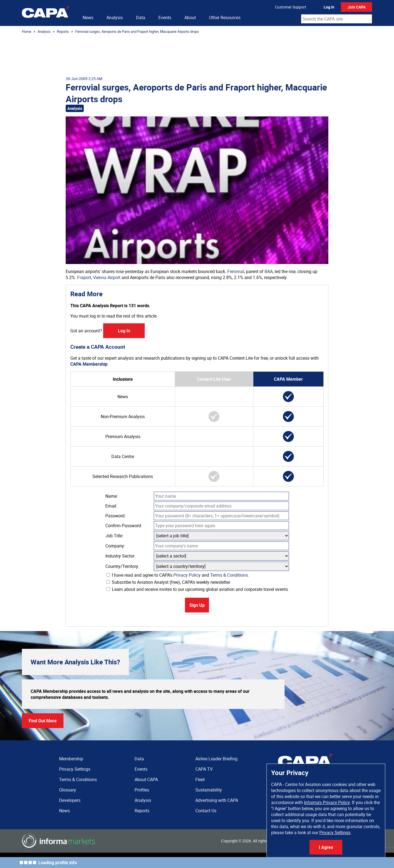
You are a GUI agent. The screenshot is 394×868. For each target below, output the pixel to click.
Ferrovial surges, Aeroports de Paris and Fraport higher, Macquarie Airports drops (137, 31)
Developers (70, 800)
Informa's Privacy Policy (327, 802)
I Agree (326, 847)
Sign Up (197, 605)
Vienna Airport (107, 277)
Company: (115, 546)
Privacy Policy (187, 575)
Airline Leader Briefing (216, 759)
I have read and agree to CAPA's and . (178, 575)
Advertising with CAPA (217, 800)
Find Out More (43, 721)
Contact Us (206, 811)
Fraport (84, 277)
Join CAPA (357, 7)
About (190, 17)
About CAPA (146, 779)
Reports (63, 31)
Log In (329, 7)
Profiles (142, 790)
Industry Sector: (120, 556)
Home (27, 31)
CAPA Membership (89, 364)
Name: (112, 496)
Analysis (115, 17)
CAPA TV (204, 769)
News (88, 17)
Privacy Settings (335, 832)
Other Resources (225, 17)
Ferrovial (236, 271)
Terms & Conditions (229, 575)
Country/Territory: (122, 566)
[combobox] (337, 19)
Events (165, 17)
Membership (71, 759)
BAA (269, 271)
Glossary (68, 790)
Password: (115, 516)
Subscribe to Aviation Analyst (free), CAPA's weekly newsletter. (169, 582)
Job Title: (114, 536)
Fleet (200, 779)
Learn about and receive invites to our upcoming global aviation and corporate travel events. (198, 589)
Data (141, 17)
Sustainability (209, 790)
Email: (111, 506)
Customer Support (291, 7)
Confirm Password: (124, 526)
